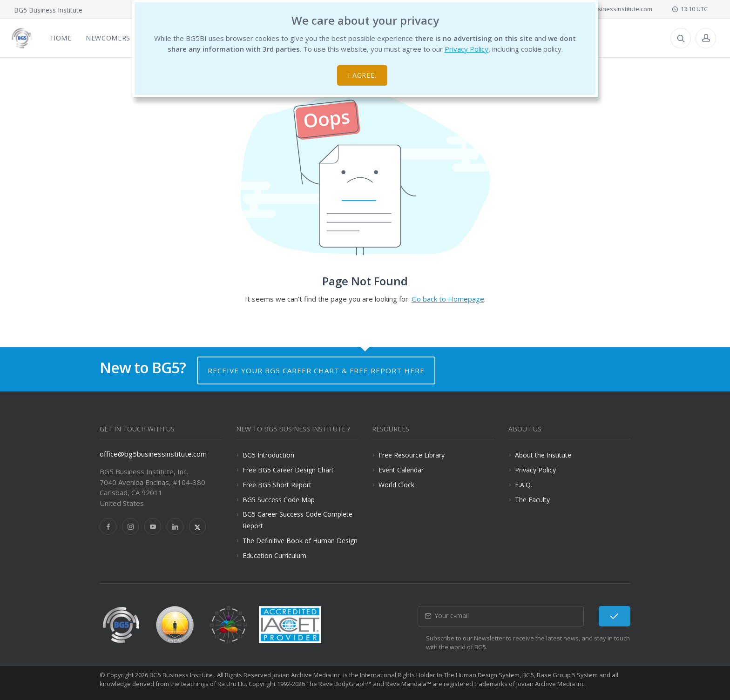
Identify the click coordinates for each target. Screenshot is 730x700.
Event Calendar (401, 470)
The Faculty (532, 500)
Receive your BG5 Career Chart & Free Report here (316, 370)
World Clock (396, 485)
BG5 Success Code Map (279, 500)
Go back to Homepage (448, 299)
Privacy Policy (466, 49)
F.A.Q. (524, 485)
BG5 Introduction (268, 455)
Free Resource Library (412, 455)
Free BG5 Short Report (277, 485)
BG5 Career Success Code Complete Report (297, 520)
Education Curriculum (274, 555)
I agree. (362, 75)
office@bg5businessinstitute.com (601, 9)
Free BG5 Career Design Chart (288, 470)
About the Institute (543, 455)
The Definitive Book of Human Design (300, 541)
